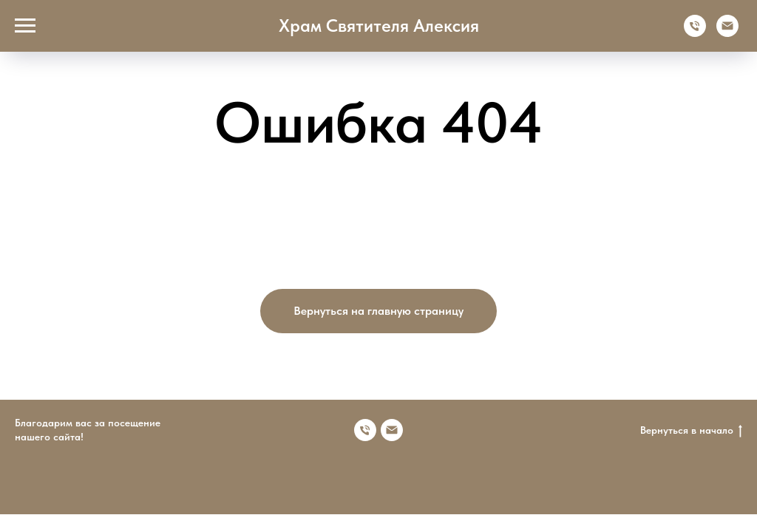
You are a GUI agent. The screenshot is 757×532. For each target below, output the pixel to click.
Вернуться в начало (691, 431)
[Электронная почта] (727, 33)
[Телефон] (695, 33)
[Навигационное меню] (25, 26)
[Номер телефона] (365, 430)
